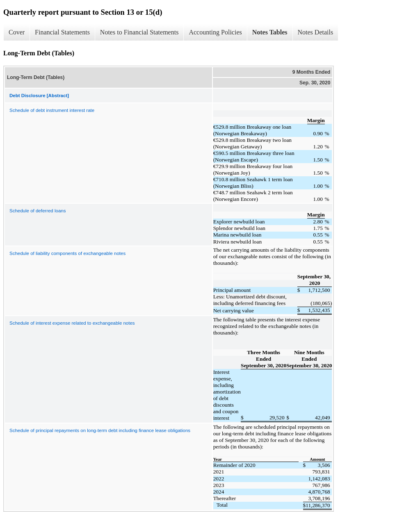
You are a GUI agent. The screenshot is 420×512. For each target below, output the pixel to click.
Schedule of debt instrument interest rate (52, 110)
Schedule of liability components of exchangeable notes (67, 253)
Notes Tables (270, 32)
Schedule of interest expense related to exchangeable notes (72, 323)
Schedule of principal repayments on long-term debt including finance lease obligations (100, 430)
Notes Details (316, 32)
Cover (17, 32)
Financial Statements (62, 32)
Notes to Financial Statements (139, 32)
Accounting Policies (215, 32)
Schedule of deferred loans (38, 211)
